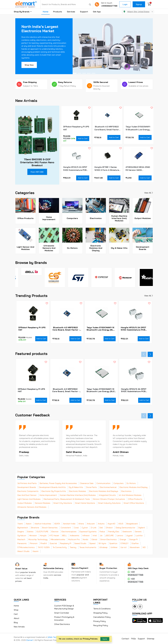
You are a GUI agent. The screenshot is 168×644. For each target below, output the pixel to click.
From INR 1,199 (37, 172)
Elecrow (55, 531)
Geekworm (127, 531)
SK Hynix (102, 543)
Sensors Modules (43, 503)
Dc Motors (131, 483)
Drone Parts (91, 487)
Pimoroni (34, 543)
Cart (16, 614)
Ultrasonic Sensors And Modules (32, 507)
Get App (97, 12)
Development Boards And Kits (52, 487)
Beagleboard (132, 524)
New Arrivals (19, 627)
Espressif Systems (88, 531)
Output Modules (25, 503)
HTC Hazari (54, 535)
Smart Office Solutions (134, 503)
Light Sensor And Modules (29, 499)
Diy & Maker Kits (76, 487)
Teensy (73, 547)
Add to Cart (83, 138)
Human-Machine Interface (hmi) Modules (78, 495)
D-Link (94, 528)
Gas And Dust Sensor (27, 495)
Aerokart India (69, 524)
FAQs (133, 639)
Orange (123, 539)
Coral (76, 528)
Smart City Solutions (63, 503)
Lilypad (129, 535)
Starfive (135, 543)
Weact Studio (23, 551)
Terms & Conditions (102, 609)
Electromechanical (108, 487)
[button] (75, 73)
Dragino (21, 531)
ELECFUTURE (42, 531)
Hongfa (43, 535)
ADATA (57, 524)
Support (84, 12)
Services (71, 12)
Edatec (30, 531)
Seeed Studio (80, 543)
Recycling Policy (101, 625)
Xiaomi (35, 551)
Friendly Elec (114, 531)
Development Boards (27, 487)
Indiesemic (75, 535)
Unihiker (114, 547)
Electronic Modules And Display (134, 487)
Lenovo (120, 535)
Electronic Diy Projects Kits (54, 491)
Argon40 (111, 524)
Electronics (126, 491)
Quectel (53, 543)
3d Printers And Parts (27, 483)
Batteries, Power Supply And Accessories (58, 483)
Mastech (21, 539)
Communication (103, 483)
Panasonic (22, 543)
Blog (16, 622)
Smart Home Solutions (85, 503)
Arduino (101, 524)
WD (144, 547)
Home (45, 12)
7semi (20, 524)
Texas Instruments (88, 547)
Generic (138, 531)
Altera (81, 524)
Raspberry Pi (66, 543)
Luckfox (139, 535)
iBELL (64, 535)
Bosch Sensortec (50, 528)
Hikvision (33, 535)
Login (125, 4)
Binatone (35, 528)
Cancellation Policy (102, 617)
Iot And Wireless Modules (130, 495)
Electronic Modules (78, 491)
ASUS (121, 524)
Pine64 (44, 543)
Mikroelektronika (58, 539)
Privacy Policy (100, 621)
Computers (119, 483)
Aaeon (29, 524)
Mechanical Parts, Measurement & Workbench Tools (67, 499)
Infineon (86, 535)
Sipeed (92, 543)
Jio (101, 535)
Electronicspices (69, 531)
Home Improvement (48, 495)
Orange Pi (133, 539)
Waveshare (135, 547)
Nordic (86, 539)
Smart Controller (62, 613)
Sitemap (151, 639)
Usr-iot (124, 547)
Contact (125, 639)
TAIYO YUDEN (44, 547)
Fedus (102, 531)
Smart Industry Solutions (109, 503)
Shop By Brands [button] (22, 12)
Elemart (30, 640)
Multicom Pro (74, 539)
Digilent (142, 528)
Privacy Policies (90, 639)
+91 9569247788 (135, 580)
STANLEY (124, 543)
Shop (16, 610)
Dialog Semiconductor (125, 528)
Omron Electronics (108, 539)
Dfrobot (109, 528)
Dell (101, 528)
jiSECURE (110, 535)
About (17, 618)
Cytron (85, 528)
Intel (95, 535)
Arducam (91, 524)
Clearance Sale (87, 483)
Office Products (135, 499)
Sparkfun (113, 543)
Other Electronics (62, 624)
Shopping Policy (100, 613)
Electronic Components (28, 491)
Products (58, 12)
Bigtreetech (23, 528)
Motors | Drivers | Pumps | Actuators (109, 499)
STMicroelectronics (26, 547)
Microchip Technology (38, 539)
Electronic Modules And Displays (104, 491)
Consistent (66, 528)
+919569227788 (109, 6)
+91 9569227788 (135, 573)
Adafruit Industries (43, 524)
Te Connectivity (60, 547)
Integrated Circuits (107, 495)
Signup (139, 4)
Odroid (94, 539)
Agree (105, 639)
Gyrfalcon (22, 535)
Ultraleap (103, 547)
